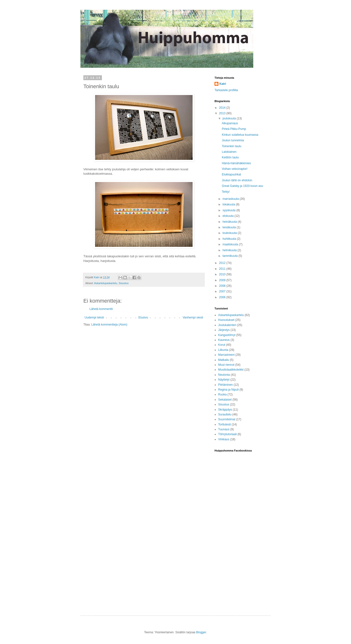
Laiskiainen (229, 152)
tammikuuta (230, 256)
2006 (223, 297)
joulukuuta (230, 118)
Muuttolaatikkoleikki (231, 370)
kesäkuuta (230, 227)
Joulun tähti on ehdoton (237, 180)
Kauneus (224, 340)
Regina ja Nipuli (228, 390)
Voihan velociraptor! (235, 169)
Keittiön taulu (230, 157)
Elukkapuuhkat (231, 174)
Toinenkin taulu (232, 146)
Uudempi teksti (94, 317)
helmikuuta (230, 250)
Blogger (201, 632)
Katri (223, 84)
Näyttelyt (224, 380)
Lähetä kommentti (101, 309)
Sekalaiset (225, 400)
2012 (223, 263)
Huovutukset (226, 320)
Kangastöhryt (227, 335)
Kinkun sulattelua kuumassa (240, 135)
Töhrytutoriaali (227, 434)
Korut (222, 345)
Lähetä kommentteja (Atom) (109, 325)
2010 (223, 274)
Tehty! (226, 192)
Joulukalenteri (227, 325)
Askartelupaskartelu (106, 283)
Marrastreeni (226, 355)
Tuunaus (224, 429)
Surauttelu (225, 414)
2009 (223, 280)
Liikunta (223, 350)
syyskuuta (229, 210)
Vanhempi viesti (193, 317)
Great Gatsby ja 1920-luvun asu (242, 186)
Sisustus (124, 283)
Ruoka (222, 394)
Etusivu (143, 317)
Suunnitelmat (227, 419)
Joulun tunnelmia (233, 140)
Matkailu (224, 360)
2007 (223, 291)
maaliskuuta (231, 244)
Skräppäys (225, 410)
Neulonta (224, 375)
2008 (223, 286)
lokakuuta (229, 204)
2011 (223, 269)
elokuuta (229, 216)
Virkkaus (224, 439)
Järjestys (224, 330)
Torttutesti (224, 424)
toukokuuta (230, 233)
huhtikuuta (230, 239)
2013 (223, 113)
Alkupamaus (230, 123)
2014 (223, 108)
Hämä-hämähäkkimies (236, 163)
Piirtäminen (225, 385)
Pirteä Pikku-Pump (234, 129)
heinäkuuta (230, 222)
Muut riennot (226, 365)
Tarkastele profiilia (226, 90)
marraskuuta (231, 199)
